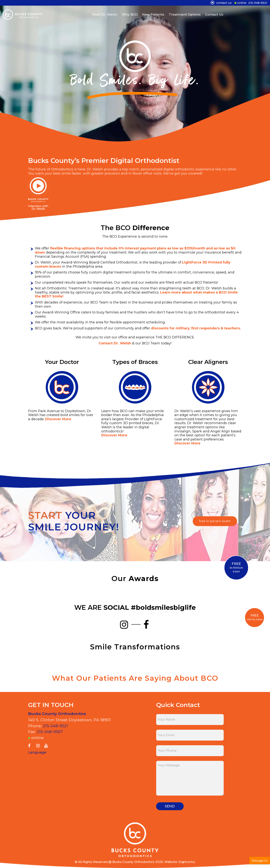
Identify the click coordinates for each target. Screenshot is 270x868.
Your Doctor (62, 362)
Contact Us (214, 14)
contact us (224, 3)
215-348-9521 (258, 3)
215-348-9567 (50, 732)
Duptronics (187, 862)
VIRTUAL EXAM (255, 617)
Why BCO (130, 14)
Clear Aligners (208, 362)
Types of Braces (135, 362)
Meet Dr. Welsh (105, 14)
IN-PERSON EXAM (236, 567)
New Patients (153, 14)
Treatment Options (185, 14)
